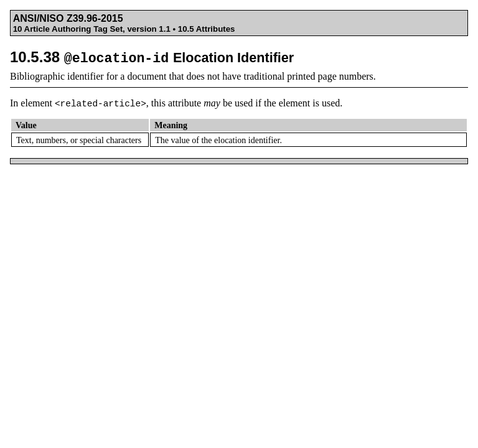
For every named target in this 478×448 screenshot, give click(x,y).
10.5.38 (152, 57)
